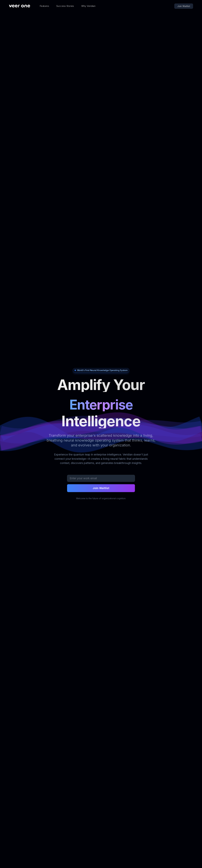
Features (44, 6)
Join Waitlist (184, 6)
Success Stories (65, 6)
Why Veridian (88, 6)
